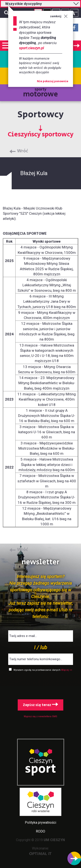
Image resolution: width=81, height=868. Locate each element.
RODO (40, 831)
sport (41, 769)
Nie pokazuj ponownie (53, 82)
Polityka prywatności (40, 823)
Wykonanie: (40, 851)
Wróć (23, 151)
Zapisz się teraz (40, 705)
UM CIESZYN (54, 840)
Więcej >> (67, 670)
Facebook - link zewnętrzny (74, 29)
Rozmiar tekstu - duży (74, 13)
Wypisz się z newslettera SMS (40, 716)
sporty (40, 93)
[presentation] (41, 685)
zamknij (59, 16)
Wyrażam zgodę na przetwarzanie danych (37, 670)
